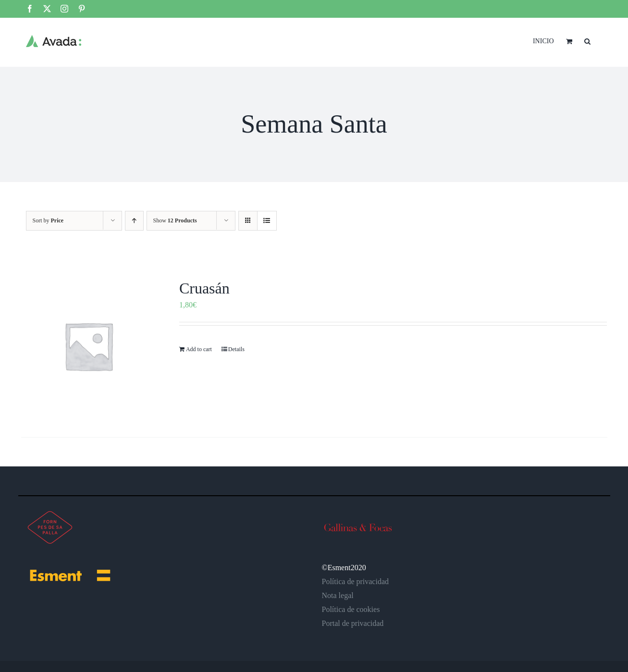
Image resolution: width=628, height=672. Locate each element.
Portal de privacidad (353, 623)
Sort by (48, 220)
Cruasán (204, 288)
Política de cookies (351, 609)
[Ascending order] (134, 221)
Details (236, 349)
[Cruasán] (89, 346)
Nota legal (338, 595)
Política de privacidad (356, 581)
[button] (587, 40)
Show (175, 220)
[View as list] (267, 221)
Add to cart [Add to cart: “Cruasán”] (199, 349)
